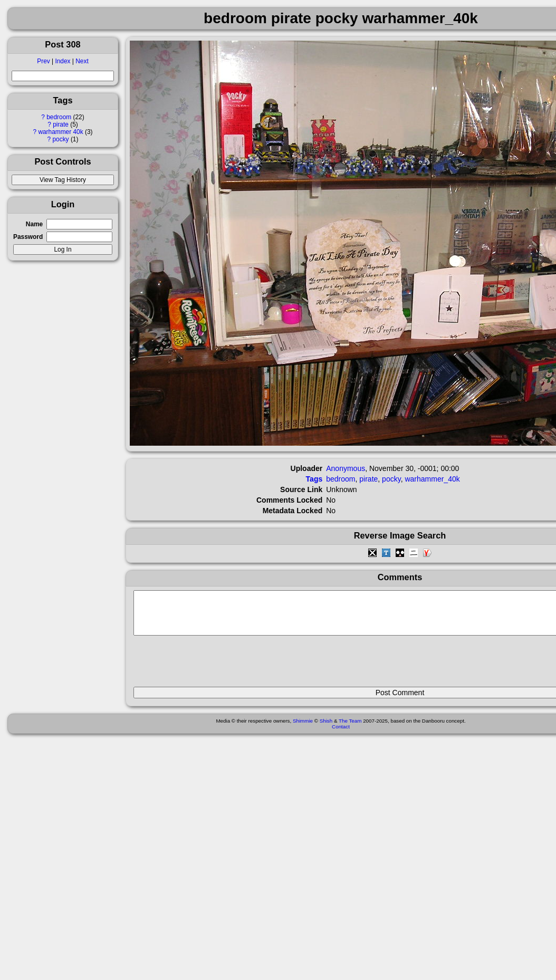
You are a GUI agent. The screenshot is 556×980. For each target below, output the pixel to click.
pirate (61, 124)
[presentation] (214, 666)
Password (28, 237)
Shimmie (303, 729)
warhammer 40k (60, 132)
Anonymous (346, 468)
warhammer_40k (432, 479)
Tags (314, 479)
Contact (341, 734)
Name (34, 224)
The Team (350, 729)
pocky (61, 139)
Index (63, 61)
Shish (326, 729)
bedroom (59, 117)
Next (82, 61)
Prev (43, 61)
